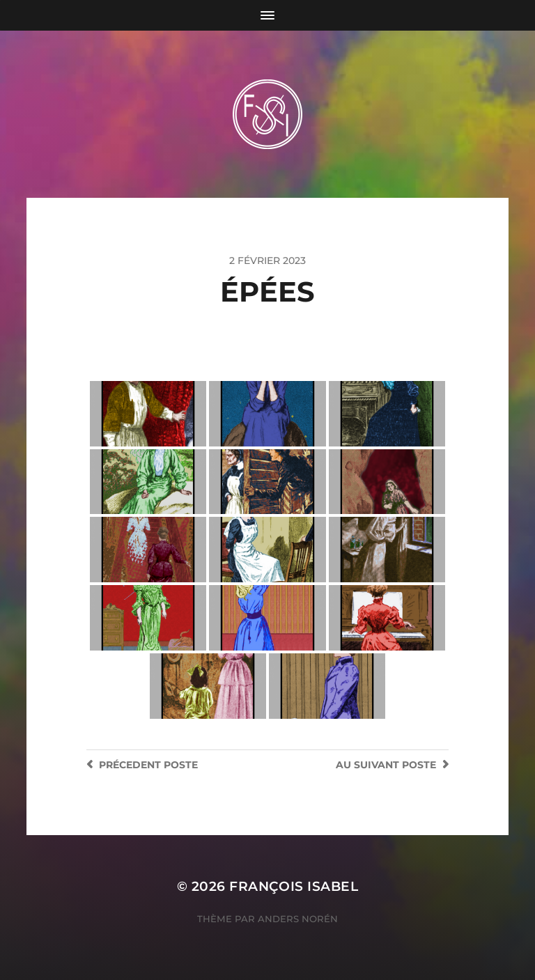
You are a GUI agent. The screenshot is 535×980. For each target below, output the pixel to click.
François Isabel (294, 886)
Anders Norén (298, 919)
